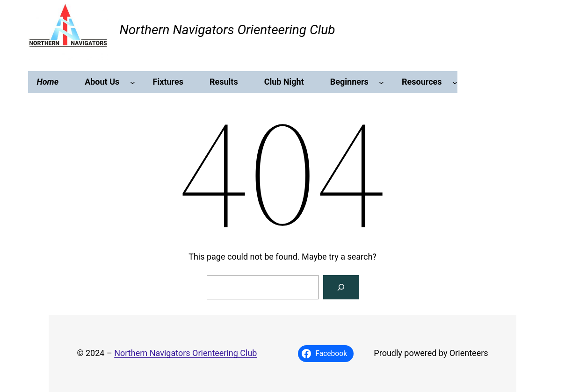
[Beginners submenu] (381, 82)
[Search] (341, 287)
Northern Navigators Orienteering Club (227, 30)
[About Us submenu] (133, 82)
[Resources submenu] (455, 82)
